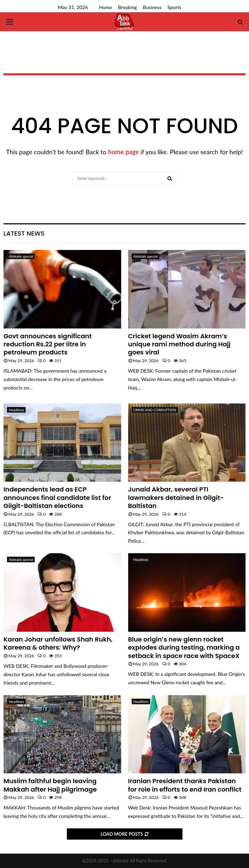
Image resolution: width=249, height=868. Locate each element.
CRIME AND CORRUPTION (155, 410)
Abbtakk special (21, 256)
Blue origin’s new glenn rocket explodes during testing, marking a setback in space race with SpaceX (184, 647)
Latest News (24, 233)
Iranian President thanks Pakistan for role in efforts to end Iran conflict (185, 785)
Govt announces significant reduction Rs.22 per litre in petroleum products (48, 344)
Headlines (16, 410)
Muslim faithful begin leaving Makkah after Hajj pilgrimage (50, 785)
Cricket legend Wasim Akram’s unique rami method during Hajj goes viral (179, 344)
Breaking (127, 7)
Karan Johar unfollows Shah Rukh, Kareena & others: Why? (58, 643)
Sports (174, 7)
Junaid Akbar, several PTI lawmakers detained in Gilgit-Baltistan (176, 497)
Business (152, 7)
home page (124, 152)
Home (106, 7)
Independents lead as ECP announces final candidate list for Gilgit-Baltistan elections (57, 497)
